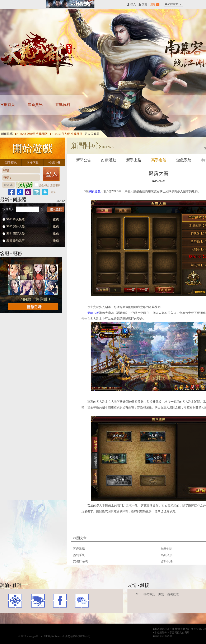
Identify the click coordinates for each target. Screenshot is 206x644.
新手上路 (134, 160)
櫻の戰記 (149, 594)
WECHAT (82, 601)
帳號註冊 (54, 163)
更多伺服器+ (93, 134)
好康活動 (109, 160)
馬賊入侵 (167, 555)
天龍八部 (39, 53)
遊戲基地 (15, 601)
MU (138, 594)
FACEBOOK (60, 601)
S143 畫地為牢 (15, 241)
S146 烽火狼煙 (15, 219)
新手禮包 (11, 163)
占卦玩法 (167, 561)
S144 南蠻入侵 (15, 234)
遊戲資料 (63, 105)
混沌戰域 (173, 594)
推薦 (56, 219)
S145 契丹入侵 (15, 226)
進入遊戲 (56, 209)
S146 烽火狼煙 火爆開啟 (31, 134)
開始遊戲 (33, 148)
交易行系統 (80, 561)
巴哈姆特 (38, 601)
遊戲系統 (184, 160)
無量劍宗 (167, 549)
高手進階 (159, 160)
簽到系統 (79, 555)
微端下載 (33, 163)
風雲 (161, 594)
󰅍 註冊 (143, 4)
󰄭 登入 (131, 4)
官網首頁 (8, 105)
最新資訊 (35, 105)
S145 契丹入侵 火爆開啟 (66, 134)
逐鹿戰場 (79, 549)
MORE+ (61, 201)
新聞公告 (84, 160)
